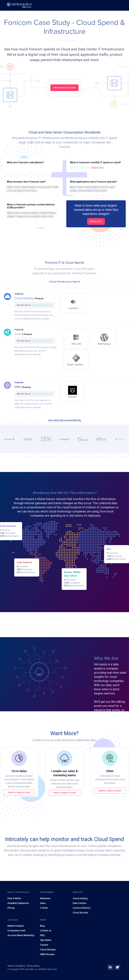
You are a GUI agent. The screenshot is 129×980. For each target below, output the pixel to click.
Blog (42, 926)
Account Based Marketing (21, 935)
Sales (43, 903)
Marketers (45, 898)
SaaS (18, 334)
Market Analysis (16, 926)
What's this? (98, 168)
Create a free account (19, 792)
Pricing (11, 908)
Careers (44, 945)
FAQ (42, 935)
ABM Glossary (47, 954)
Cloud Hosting (24, 298)
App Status (46, 940)
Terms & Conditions (17, 966)
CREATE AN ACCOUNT (64, 88)
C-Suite (44, 908)
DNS (18, 387)
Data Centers (79, 903)
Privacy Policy (33, 966)
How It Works (14, 898)
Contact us (46, 931)
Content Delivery (81, 908)
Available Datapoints (18, 903)
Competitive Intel (16, 931)
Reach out (96, 221)
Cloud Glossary (48, 950)
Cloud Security (80, 913)
